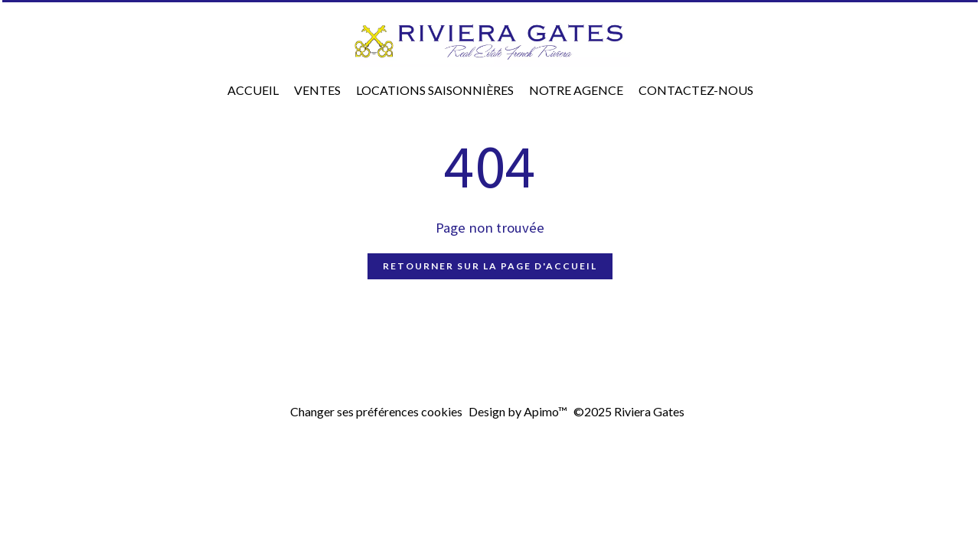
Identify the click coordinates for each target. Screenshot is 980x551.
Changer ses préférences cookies (376, 411)
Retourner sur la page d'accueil (490, 266)
